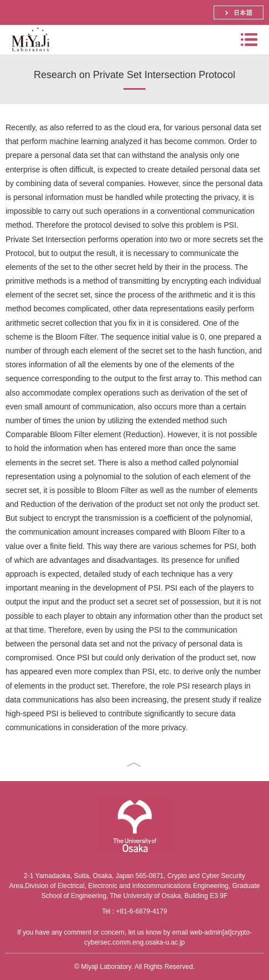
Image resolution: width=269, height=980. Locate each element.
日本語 (239, 12)
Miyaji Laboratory (29, 54)
